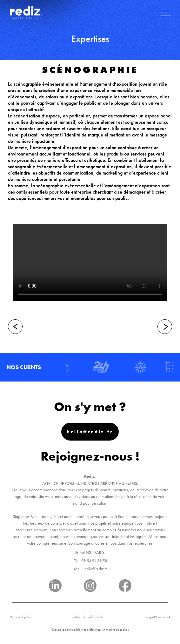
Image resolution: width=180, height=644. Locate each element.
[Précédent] (15, 327)
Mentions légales (20, 617)
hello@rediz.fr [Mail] (90, 432)
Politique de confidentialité (88, 617)
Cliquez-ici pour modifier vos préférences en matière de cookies (90, 630)
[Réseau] (55, 587)
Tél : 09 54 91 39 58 (90, 561)
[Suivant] (165, 327)
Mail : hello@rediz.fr (90, 569)
